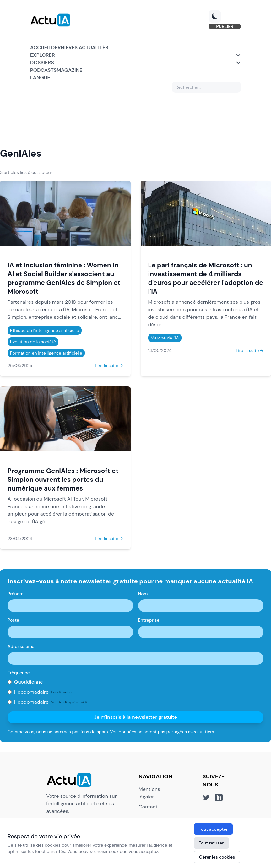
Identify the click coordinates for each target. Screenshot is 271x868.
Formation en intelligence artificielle (46, 353)
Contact (148, 807)
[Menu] (139, 20)
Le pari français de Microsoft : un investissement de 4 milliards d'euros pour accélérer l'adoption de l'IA (206, 278)
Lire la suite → (109, 366)
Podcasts (43, 70)
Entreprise (149, 620)
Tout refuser (211, 843)
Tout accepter (213, 829)
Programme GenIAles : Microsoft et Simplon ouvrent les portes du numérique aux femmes (63, 479)
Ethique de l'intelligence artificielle (45, 330)
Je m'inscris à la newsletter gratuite (135, 717)
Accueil (41, 47)
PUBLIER (225, 26)
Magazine (69, 70)
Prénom (16, 594)
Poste (13, 620)
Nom (143, 594)
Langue (40, 78)
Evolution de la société (33, 342)
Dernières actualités (80, 47)
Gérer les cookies (217, 857)
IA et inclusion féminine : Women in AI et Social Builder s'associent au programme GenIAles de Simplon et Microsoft (64, 278)
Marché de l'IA (165, 338)
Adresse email (22, 646)
